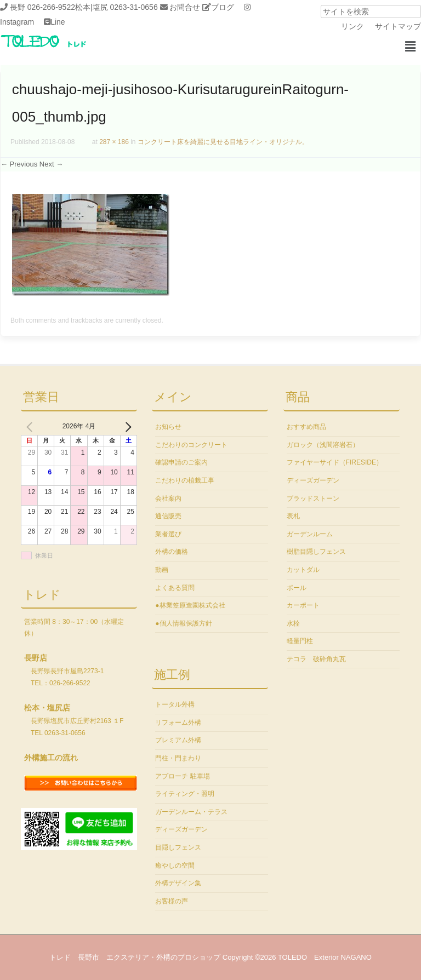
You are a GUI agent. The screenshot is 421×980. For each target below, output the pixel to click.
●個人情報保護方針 (183, 623)
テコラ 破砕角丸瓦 (316, 659)
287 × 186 (114, 142)
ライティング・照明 (185, 794)
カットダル (303, 570)
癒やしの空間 (175, 866)
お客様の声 (172, 901)
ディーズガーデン (181, 829)
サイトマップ (398, 26)
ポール (297, 588)
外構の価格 (172, 552)
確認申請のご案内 (181, 462)
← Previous (19, 164)
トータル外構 (175, 704)
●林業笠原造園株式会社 (190, 605)
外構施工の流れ (51, 758)
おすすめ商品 (306, 427)
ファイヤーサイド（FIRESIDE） (335, 462)
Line (58, 22)
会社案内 (168, 498)
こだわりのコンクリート (191, 445)
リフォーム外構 (178, 723)
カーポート (303, 605)
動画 (162, 570)
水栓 (293, 623)
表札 (293, 516)
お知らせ (168, 427)
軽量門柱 (300, 641)
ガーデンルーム (310, 534)
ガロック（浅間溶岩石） (323, 445)
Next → (51, 164)
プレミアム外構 (178, 740)
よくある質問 (175, 588)
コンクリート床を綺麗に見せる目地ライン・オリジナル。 (223, 142)
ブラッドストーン (313, 498)
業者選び (168, 534)
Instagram (17, 22)
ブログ (223, 7)
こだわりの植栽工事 (185, 480)
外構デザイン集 (178, 883)
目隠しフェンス (178, 847)
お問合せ (185, 7)
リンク (352, 26)
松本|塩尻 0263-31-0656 (116, 7)
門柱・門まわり (178, 758)
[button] (410, 47)
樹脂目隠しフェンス (316, 552)
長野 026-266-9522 (42, 7)
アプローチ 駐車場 (182, 776)
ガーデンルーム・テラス (191, 812)
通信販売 (168, 516)
